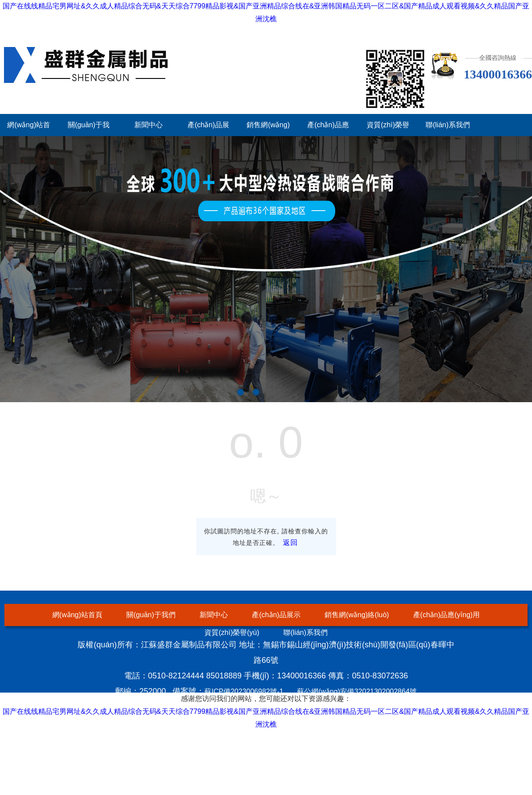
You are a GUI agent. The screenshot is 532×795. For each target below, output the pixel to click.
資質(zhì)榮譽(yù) (232, 632)
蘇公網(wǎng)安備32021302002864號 (357, 691)
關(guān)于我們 (151, 615)
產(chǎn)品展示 (276, 615)
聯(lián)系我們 (448, 125)
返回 (290, 542)
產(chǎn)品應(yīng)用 (446, 615)
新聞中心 (149, 125)
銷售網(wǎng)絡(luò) (357, 615)
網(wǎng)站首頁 (77, 615)
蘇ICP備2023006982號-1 (244, 691)
